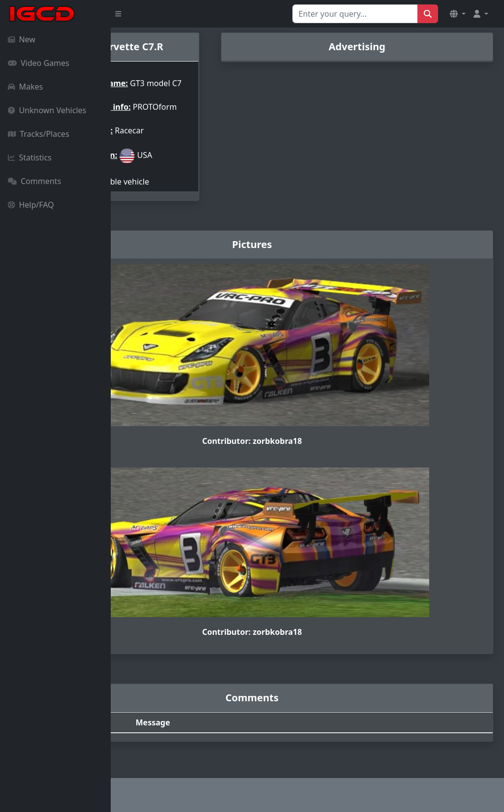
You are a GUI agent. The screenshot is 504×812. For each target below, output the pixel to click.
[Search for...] (355, 14)
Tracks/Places (39, 134)
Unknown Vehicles (47, 110)
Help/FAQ (31, 205)
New (22, 39)
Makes (25, 87)
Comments (34, 181)
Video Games (39, 63)
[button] (458, 14)
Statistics (30, 157)
